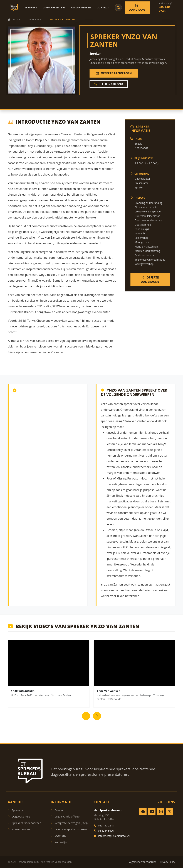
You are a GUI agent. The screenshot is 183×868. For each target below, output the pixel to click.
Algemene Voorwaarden (143, 862)
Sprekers (31, 7)
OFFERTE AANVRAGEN (114, 73)
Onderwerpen (81, 7)
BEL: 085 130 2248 (109, 84)
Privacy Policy (168, 862)
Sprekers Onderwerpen (25, 823)
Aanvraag (137, 8)
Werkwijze (59, 842)
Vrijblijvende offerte (65, 816)
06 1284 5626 (104, 831)
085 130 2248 (104, 825)
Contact (103, 7)
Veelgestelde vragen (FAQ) (69, 823)
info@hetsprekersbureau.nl (112, 836)
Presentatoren (19, 829)
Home (14, 19)
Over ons (58, 836)
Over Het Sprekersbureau (69, 829)
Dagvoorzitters (54, 7)
